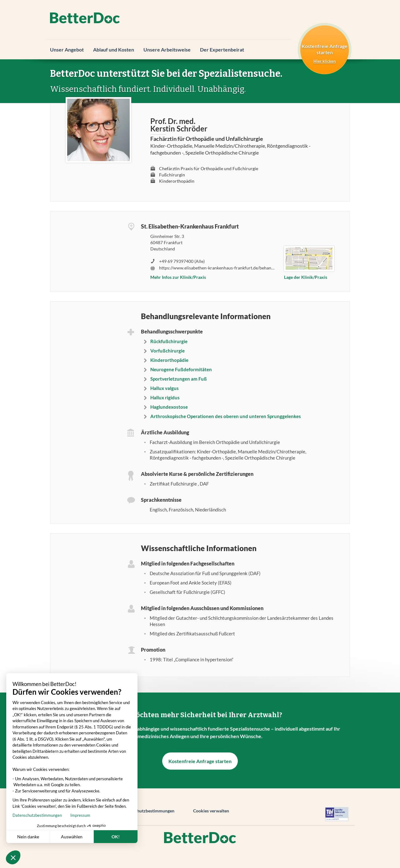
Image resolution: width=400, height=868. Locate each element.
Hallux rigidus (165, 397)
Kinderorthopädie (169, 360)
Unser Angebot (67, 49)
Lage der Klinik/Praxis (306, 277)
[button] (13, 857)
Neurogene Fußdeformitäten (181, 369)
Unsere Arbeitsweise (167, 49)
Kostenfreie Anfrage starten (200, 761)
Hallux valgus (165, 388)
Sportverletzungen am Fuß (179, 379)
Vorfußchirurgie (167, 351)
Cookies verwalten (211, 811)
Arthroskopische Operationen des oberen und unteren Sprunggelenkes (226, 416)
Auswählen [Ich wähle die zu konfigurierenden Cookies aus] (43, 837)
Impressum (52, 815)
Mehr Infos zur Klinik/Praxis (178, 277)
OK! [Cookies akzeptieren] (87, 837)
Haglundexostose (169, 407)
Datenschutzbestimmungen (148, 811)
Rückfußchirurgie (169, 341)
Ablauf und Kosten (114, 49)
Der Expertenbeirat (222, 49)
